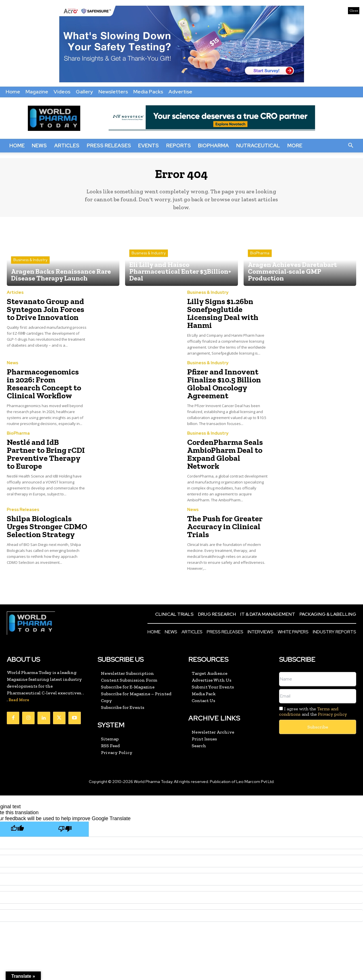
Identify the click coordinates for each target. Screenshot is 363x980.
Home (13, 92)
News (39, 145)
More (295, 145)
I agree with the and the (313, 691)
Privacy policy (332, 694)
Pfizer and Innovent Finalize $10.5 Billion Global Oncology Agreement (219, 381)
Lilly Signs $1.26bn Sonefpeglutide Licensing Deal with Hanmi (218, 315)
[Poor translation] (65, 809)
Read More (19, 680)
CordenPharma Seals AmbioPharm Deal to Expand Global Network (225, 443)
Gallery (84, 92)
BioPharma (213, 145)
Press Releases (109, 145)
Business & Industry (30, 264)
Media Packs (148, 92)
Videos (62, 92)
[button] (351, 146)
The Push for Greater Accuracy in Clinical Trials (220, 508)
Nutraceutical (258, 145)
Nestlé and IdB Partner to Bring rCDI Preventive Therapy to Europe (47, 443)
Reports (179, 145)
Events (148, 145)
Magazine (37, 92)
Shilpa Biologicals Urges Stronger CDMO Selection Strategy (47, 508)
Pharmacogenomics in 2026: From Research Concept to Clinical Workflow (42, 381)
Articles (67, 145)
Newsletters (113, 92)
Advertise (180, 92)
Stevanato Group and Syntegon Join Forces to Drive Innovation (44, 311)
